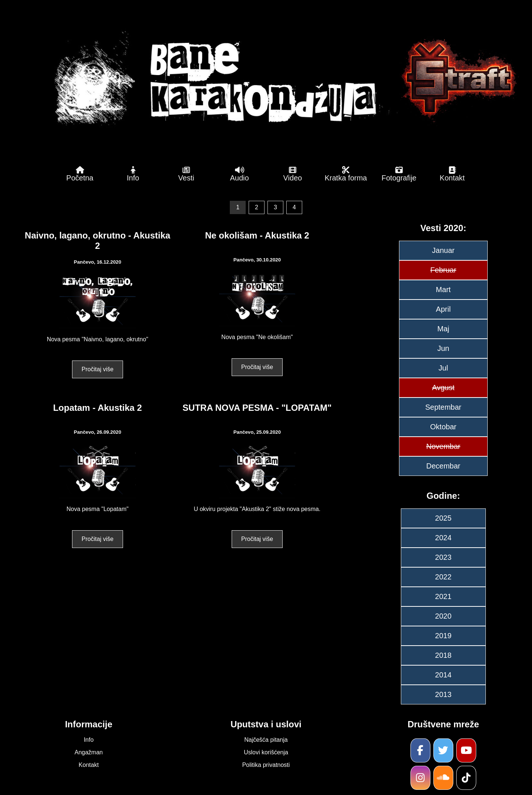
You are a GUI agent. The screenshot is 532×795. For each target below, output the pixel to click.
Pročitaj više (98, 369)
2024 (444, 538)
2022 (444, 577)
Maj (443, 329)
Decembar (443, 466)
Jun (443, 348)
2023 (444, 557)
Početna (80, 174)
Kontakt (452, 174)
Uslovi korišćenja (266, 752)
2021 (444, 596)
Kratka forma (346, 174)
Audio (239, 174)
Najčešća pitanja (266, 740)
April (443, 309)
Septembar (443, 407)
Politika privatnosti (266, 765)
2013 (444, 694)
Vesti (186, 174)
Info (133, 174)
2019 (444, 636)
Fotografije (399, 174)
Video (293, 174)
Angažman (89, 752)
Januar (443, 250)
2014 (444, 675)
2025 (444, 518)
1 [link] (238, 207)
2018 (444, 655)
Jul (443, 368)
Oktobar (443, 427)
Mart (443, 290)
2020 (444, 616)
